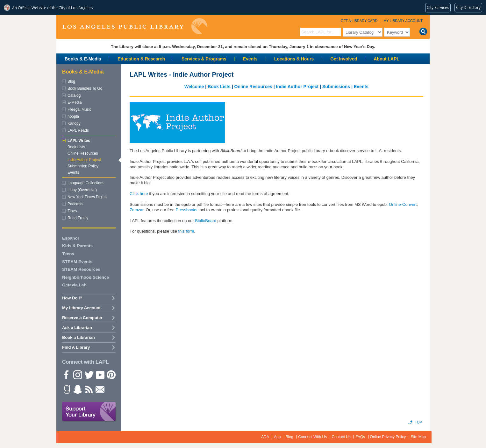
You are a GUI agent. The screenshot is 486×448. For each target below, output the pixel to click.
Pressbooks (187, 210)
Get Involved (344, 59)
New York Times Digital (87, 197)
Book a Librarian (79, 337)
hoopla (73, 116)
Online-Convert (403, 204)
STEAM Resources (81, 269)
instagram (77, 374)
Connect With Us (312, 437)
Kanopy (74, 123)
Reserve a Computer (82, 318)
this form (186, 231)
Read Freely (78, 218)
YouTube (100, 374)
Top (418, 422)
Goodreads (66, 389)
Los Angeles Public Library (135, 26)
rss (89, 389)
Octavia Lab (74, 285)
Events (250, 59)
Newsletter (100, 389)
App (277, 437)
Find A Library (76, 347)
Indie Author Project (298, 87)
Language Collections (86, 183)
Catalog (74, 95)
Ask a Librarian (77, 328)
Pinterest (111, 374)
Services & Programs (204, 59)
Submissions (336, 87)
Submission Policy (83, 166)
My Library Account (403, 21)
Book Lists (219, 87)
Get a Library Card (359, 21)
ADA (265, 437)
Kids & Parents (77, 246)
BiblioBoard (206, 221)
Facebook (66, 374)
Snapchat (77, 389)
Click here (139, 194)
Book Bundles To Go (85, 88)
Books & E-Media (83, 59)
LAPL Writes (79, 141)
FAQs (360, 437)
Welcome (194, 87)
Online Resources (253, 87)
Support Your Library (89, 412)
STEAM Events (77, 262)
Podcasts (75, 204)
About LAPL (386, 59)
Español (71, 238)
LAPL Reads (78, 130)
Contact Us (341, 437)
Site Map (418, 437)
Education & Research (141, 59)
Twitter (89, 374)
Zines (72, 211)
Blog (71, 81)
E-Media (75, 102)
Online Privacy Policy (388, 437)
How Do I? (72, 298)
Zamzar (136, 210)
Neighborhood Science (86, 277)
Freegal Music (79, 109)
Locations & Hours (294, 59)
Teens (68, 254)
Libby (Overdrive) (82, 190)
